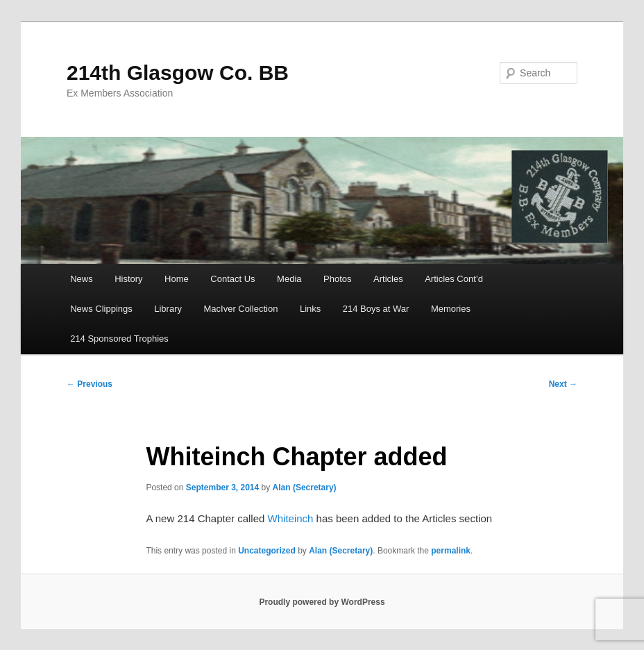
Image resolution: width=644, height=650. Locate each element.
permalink (451, 551)
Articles (388, 279)
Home (177, 279)
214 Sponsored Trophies (119, 339)
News (82, 279)
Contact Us (232, 279)
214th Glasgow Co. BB (178, 73)
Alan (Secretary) (305, 487)
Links (310, 309)
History (128, 279)
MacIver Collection (240, 309)
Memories (451, 309)
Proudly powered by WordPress (322, 602)
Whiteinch (291, 518)
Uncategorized (267, 551)
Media (289, 279)
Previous (90, 384)
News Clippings (101, 309)
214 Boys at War (376, 309)
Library (168, 309)
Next (563, 384)
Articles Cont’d (454, 279)
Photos (337, 279)
